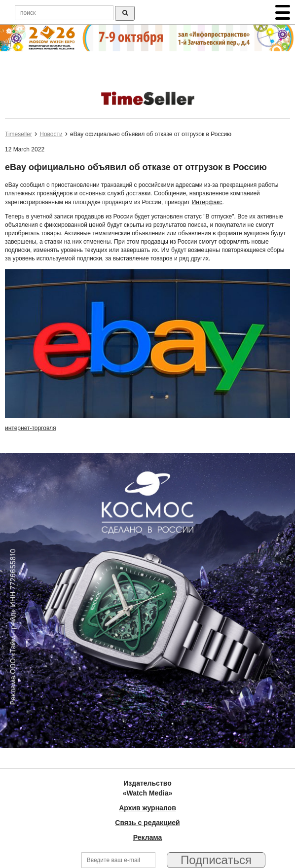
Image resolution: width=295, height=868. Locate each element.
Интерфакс (207, 202)
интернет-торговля (31, 428)
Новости (51, 134)
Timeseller (18, 134)
